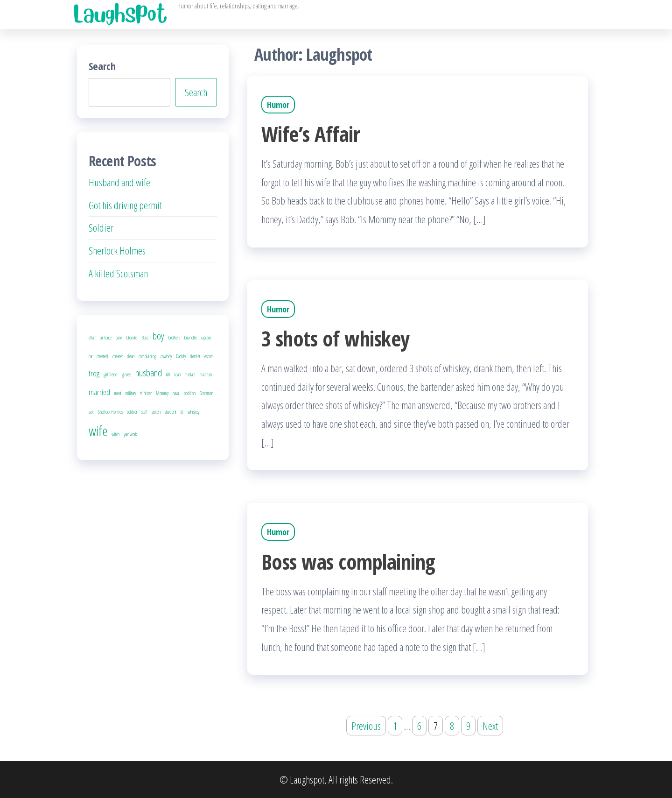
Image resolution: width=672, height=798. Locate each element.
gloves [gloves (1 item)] (126, 374)
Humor (278, 105)
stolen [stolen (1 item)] (156, 412)
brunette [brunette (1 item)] (191, 338)
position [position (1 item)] (190, 393)
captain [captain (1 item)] (206, 338)
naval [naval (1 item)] (176, 393)
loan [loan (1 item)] (178, 374)
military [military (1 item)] (131, 393)
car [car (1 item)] (91, 356)
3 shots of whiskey (336, 338)
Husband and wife (119, 182)
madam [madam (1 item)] (190, 374)
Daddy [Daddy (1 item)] (181, 356)
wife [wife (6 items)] (98, 431)
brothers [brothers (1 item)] (174, 338)
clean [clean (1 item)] (131, 356)
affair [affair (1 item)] (92, 338)
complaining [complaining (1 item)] (147, 356)
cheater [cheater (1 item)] (118, 356)
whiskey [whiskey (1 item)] (193, 412)
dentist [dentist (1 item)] (195, 356)
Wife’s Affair (311, 134)
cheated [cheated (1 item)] (102, 356)
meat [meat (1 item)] (118, 393)
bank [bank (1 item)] (119, 338)
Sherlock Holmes (117, 250)
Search (102, 66)
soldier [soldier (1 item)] (132, 412)
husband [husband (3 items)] (149, 373)
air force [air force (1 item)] (106, 338)
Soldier (101, 227)
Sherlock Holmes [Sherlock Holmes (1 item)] (110, 412)
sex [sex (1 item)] (91, 412)
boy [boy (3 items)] (158, 336)
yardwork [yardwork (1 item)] (130, 434)
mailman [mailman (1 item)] (206, 374)
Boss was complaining (348, 561)
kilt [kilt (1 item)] (168, 374)
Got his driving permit (125, 205)
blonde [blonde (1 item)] (132, 338)
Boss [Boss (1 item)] (145, 338)
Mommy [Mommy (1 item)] (162, 393)
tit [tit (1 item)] (182, 412)
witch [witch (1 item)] (115, 434)
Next (490, 726)
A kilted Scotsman (118, 273)
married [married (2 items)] (99, 392)
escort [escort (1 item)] (209, 356)
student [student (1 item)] (171, 412)
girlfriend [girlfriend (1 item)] (111, 374)
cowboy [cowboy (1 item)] (166, 356)
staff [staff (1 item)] (144, 412)
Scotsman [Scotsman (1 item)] (206, 393)
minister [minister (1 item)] (146, 393)
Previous (366, 726)
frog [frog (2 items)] (94, 373)
